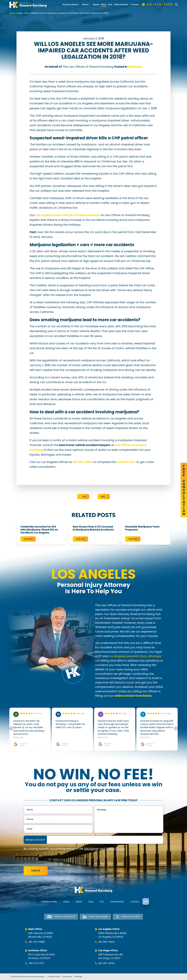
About (85, 4)
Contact (134, 4)
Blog (104, 4)
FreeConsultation (184, 490)
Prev (83, 497)
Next (104, 497)
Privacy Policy (116, 849)
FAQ (110, 4)
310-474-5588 (37, 942)
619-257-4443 (106, 963)
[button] (176, 728)
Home (12, 13)
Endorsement (121, 4)
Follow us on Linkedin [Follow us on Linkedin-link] (95, 917)
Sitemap (79, 977)
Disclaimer (91, 849)
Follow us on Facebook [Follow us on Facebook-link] (61, 917)
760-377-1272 (36, 963)
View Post (28, 539)
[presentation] (43, 859)
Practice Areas (70, 4)
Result (96, 4)
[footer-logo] (94, 890)
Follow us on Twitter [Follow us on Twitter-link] (128, 917)
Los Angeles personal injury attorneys (135, 656)
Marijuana (135, 67)
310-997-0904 (106, 942)
